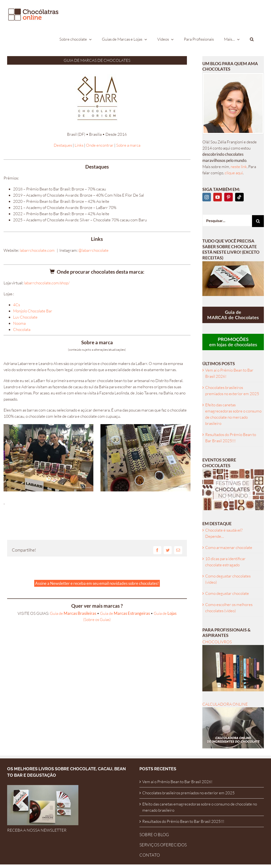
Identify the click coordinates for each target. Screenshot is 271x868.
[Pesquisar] (258, 221)
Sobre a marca (128, 145)
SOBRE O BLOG (154, 834)
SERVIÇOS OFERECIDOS (163, 845)
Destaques (63, 145)
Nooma (19, 323)
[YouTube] (218, 197)
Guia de (73, 613)
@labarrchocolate (93, 250)
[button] (252, 39)
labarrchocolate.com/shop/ (47, 283)
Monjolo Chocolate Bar (33, 311)
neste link (239, 167)
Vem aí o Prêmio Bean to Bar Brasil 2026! (177, 782)
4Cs (17, 305)
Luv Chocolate (25, 317)
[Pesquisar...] (227, 220)
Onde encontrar (100, 145)
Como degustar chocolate (227, 593)
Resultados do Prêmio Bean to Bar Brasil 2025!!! (183, 821)
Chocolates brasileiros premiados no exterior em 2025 (188, 793)
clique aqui (234, 173)
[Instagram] (207, 197)
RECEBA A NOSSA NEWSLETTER (37, 830)
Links (79, 145)
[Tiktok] (239, 197)
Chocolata (22, 329)
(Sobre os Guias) (97, 619)
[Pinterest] (228, 197)
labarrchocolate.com (37, 250)
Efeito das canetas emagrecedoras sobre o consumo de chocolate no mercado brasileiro (200, 807)
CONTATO (150, 855)
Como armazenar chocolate (229, 547)
